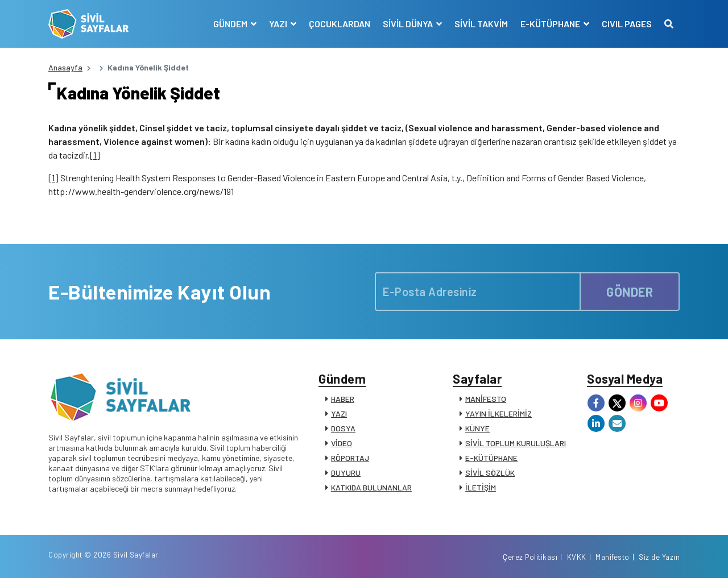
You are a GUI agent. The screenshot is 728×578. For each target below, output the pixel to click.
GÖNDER (630, 292)
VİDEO (342, 443)
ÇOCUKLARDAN (340, 24)
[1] (95, 155)
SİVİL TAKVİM (481, 24)
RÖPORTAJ (350, 458)
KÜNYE (477, 428)
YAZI (339, 413)
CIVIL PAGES (627, 24)
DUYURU (346, 473)
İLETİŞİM (481, 487)
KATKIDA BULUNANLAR (371, 487)
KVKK (577, 557)
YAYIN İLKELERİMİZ (499, 413)
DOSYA (343, 428)
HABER (343, 399)
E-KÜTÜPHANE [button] (551, 24)
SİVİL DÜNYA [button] (409, 24)
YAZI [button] (279, 24)
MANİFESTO (486, 399)
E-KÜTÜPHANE (491, 458)
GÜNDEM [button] (231, 24)
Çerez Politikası (530, 557)
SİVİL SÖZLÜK (490, 473)
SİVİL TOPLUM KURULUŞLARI (516, 443)
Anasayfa (65, 67)
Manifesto (613, 557)
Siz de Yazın (659, 557)
